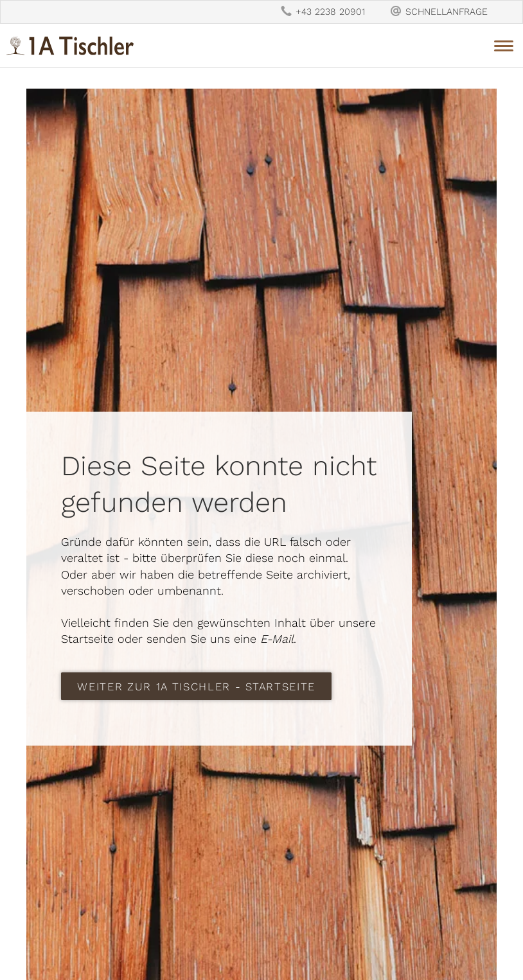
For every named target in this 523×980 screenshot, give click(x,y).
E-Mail (277, 639)
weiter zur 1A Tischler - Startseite (196, 687)
